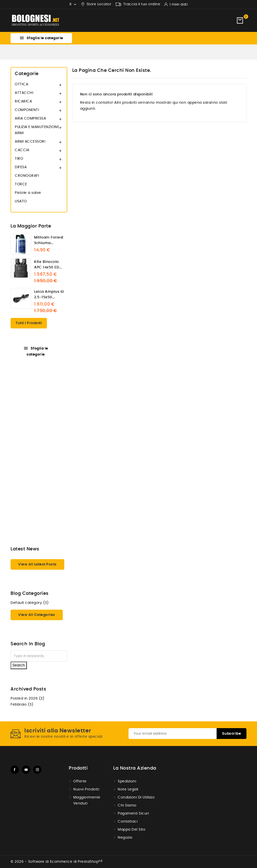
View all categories (37, 615)
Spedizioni (127, 781)
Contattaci (128, 822)
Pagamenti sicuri (133, 814)
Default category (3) (29, 603)
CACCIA (22, 150)
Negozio (125, 838)
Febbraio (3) (22, 705)
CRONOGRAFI (27, 176)
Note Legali (128, 789)
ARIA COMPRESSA (30, 119)
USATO (21, 201)
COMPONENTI (27, 110)
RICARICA (23, 101)
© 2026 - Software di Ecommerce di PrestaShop (56, 862)
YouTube (26, 770)
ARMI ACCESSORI (30, 142)
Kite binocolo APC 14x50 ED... (48, 265)
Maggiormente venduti (87, 800)
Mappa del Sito (132, 830)
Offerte (80, 781)
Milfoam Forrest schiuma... (49, 240)
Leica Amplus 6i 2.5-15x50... (49, 295)
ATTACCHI (24, 93)
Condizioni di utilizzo (136, 797)
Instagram (37, 770)
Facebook (15, 770)
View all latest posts (37, 564)
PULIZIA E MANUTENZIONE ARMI (37, 130)
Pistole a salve (28, 193)
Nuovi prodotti (86, 789)
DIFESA (21, 167)
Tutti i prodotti (29, 323)
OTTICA (21, 84)
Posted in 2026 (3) (27, 699)
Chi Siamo (127, 805)
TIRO (19, 159)
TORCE (21, 184)
